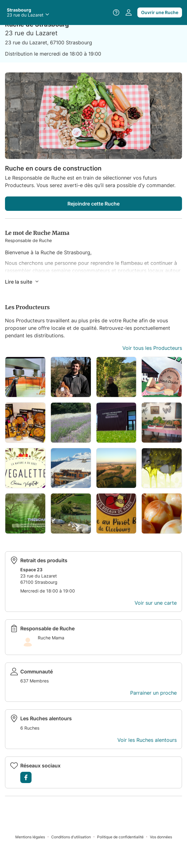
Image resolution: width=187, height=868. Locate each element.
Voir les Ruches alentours (147, 740)
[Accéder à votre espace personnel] (129, 12)
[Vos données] (161, 837)
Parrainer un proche (153, 693)
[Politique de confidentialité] (123, 837)
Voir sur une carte (156, 603)
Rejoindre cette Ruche (93, 204)
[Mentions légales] (33, 837)
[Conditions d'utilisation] (74, 837)
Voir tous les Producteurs (152, 348)
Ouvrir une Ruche (160, 12)
